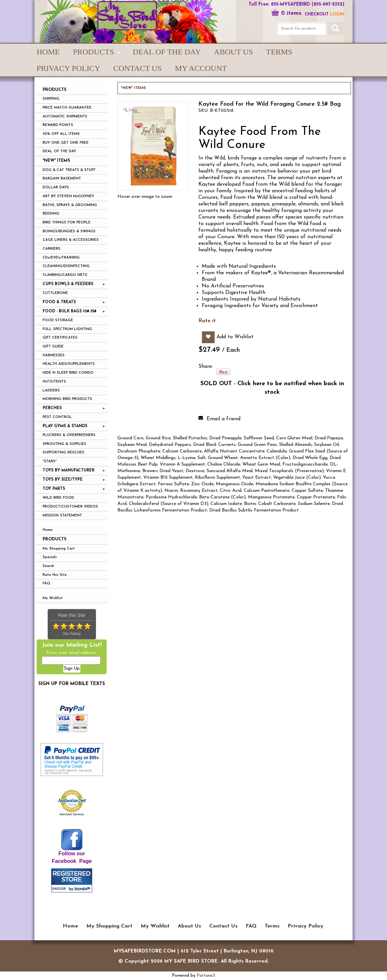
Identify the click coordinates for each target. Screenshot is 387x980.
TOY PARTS (54, 489)
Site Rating (72, 634)
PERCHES (52, 408)
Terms (279, 52)
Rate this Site (55, 575)
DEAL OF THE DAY (59, 151)
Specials (50, 557)
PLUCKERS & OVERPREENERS (69, 435)
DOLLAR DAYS (56, 188)
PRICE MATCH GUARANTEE (67, 108)
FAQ (46, 584)
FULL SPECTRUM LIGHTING (67, 329)
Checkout (317, 14)
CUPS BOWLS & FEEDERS (68, 284)
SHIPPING (51, 99)
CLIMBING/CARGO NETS (65, 275)
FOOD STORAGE (58, 320)
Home (48, 52)
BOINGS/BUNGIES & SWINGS (69, 231)
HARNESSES (54, 355)
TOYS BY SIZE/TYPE (63, 480)
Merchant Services (72, 814)
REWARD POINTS (58, 125)
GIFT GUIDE (53, 347)
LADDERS (51, 391)
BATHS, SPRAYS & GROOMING (70, 205)
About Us (233, 52)
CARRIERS (51, 249)
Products (55, 539)
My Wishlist (53, 598)
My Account (201, 68)
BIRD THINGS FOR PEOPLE (67, 223)
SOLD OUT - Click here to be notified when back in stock (272, 388)
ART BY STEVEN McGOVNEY (68, 196)
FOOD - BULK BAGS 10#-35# (70, 311)
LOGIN (337, 14)
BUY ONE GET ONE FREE (66, 143)
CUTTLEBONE (55, 293)
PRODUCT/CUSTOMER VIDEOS (70, 507)
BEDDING (51, 214)
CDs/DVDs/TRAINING (61, 258)
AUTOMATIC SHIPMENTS (65, 117)
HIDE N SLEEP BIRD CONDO (68, 373)
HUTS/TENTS (54, 382)
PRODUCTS (93, 52)
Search (48, 566)
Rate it (207, 321)
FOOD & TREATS (59, 302)
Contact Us (138, 68)
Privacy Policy (69, 68)
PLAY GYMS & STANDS (65, 426)
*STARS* (50, 461)
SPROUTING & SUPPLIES (64, 444)
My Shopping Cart (59, 549)
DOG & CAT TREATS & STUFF (69, 170)
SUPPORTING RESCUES (63, 453)
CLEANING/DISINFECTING (66, 266)
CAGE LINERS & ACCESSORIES (71, 240)
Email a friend (224, 419)
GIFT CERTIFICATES (60, 338)
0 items (286, 13)
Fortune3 (206, 976)
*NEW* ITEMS (56, 161)
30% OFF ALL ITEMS (61, 134)
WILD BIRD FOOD (58, 498)
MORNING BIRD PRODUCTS (67, 399)
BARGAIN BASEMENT (62, 179)
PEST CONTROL (57, 417)
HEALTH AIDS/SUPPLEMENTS (69, 364)
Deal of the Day (167, 52)
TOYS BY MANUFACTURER (69, 470)
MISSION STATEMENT (62, 516)
